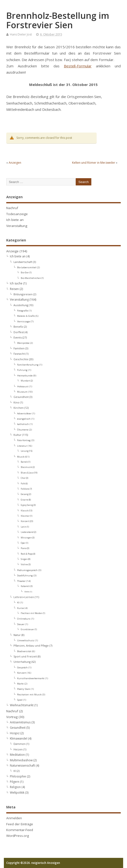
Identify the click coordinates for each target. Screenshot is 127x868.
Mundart (25, 381)
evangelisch (24, 419)
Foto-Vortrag (24, 440)
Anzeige (12, 251)
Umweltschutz (26, 640)
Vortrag (12, 717)
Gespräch (22, 667)
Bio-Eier (25, 273)
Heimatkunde (25, 375)
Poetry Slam (24, 689)
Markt (20, 684)
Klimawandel (19, 738)
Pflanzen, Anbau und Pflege (31, 646)
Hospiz (15, 733)
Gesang (25, 494)
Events (18, 337)
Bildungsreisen (23, 294)
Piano (24, 548)
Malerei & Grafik (26, 316)
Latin (23, 527)
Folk (23, 484)
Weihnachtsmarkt (22, 705)
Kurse (20, 608)
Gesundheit (21, 397)
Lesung (25, 451)
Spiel (20, 700)
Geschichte (21, 359)
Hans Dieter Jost (21, 34)
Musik (21, 457)
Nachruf (12, 208)
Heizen (18, 749)
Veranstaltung (17, 226)
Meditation (17, 755)
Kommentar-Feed (20, 830)
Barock (24, 462)
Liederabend (27, 532)
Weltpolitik (17, 793)
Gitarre (24, 500)
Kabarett (25, 586)
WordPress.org (18, 836)
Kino (16, 402)
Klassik (25, 511)
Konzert (25, 521)
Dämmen (20, 744)
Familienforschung (28, 365)
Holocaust (23, 386)
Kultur (17, 435)
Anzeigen (15, 163)
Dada (27, 591)
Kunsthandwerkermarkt (31, 678)
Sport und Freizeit (25, 656)
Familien (19, 348)
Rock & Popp (27, 554)
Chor (23, 478)
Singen (24, 559)
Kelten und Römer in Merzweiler (94, 163)
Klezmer (25, 516)
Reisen (14, 289)
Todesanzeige (17, 214)
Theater (21, 581)
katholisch (23, 424)
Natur (17, 635)
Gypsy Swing (27, 505)
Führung (22, 370)
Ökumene (23, 430)
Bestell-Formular (78, 66)
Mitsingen (26, 538)
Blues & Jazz (27, 473)
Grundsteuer (27, 629)
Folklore (25, 489)
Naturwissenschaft (22, 766)
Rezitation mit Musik (29, 694)
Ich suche (16, 283)
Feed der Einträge (20, 824)
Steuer (21, 624)
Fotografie (23, 311)
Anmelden (14, 818)
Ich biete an (15, 220)
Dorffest (19, 332)
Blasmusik (26, 467)
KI (18, 602)
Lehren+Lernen (24, 597)
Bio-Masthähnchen (31, 278)
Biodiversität (24, 651)
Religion (15, 787)
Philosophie (18, 776)
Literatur (22, 446)
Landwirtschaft (23, 262)
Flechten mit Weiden (32, 613)
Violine (24, 565)
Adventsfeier (24, 413)
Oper (23, 543)
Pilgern (15, 782)
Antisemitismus (20, 722)
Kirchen (19, 408)
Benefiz (18, 327)
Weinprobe (23, 343)
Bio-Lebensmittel (27, 267)
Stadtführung (25, 575)
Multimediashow (21, 760)
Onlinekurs (24, 619)
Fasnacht (19, 354)
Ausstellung (21, 305)
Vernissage (23, 321)
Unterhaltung (22, 662)
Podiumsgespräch (27, 570)
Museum (22, 392)
